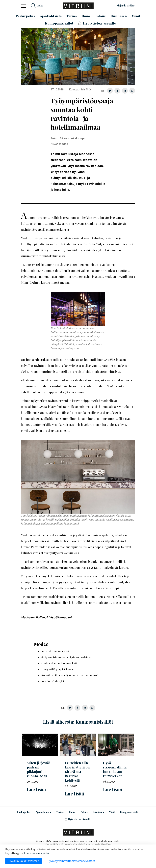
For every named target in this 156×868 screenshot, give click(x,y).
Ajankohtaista (43, 812)
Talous (84, 812)
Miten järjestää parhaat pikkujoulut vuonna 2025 (39, 769)
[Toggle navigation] (25, 6)
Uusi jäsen (98, 812)
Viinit (112, 812)
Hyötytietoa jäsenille (78, 819)
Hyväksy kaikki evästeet (24, 861)
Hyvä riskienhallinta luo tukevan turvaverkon (115, 769)
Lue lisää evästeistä (37, 853)
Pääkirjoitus (24, 812)
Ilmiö (72, 812)
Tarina (60, 812)
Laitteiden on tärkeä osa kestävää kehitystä (77, 772)
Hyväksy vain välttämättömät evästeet (71, 861)
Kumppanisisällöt (130, 812)
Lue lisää (36, 789)
